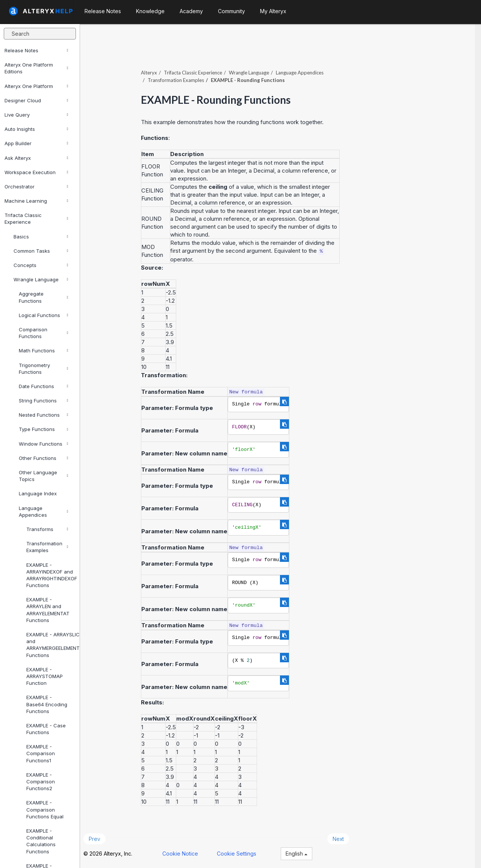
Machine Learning (36, 201)
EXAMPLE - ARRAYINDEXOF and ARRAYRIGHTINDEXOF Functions (50, 575)
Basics (41, 237)
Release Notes (36, 50)
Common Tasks (41, 251)
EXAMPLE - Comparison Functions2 (41, 782)
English (303, 852)
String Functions (43, 401)
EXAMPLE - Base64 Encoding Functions (47, 704)
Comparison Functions (43, 333)
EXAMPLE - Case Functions (46, 729)
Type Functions (43, 429)
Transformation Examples (47, 547)
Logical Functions (43, 315)
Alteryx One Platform (36, 86)
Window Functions (43, 444)
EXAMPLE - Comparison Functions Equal (45, 809)
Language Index (38, 493)
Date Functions (43, 386)
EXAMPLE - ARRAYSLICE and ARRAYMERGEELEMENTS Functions (50, 645)
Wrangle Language (41, 279)
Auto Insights (36, 129)
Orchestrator (36, 187)
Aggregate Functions (43, 297)
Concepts (41, 265)
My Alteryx (273, 11)
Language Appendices (43, 511)
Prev (101, 837)
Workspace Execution (36, 172)
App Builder (36, 143)
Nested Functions (43, 415)
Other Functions (43, 458)
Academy (191, 11)
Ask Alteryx (36, 158)
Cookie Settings (243, 852)
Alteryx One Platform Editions (36, 68)
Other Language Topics (43, 476)
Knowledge (150, 11)
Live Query (36, 115)
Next (344, 837)
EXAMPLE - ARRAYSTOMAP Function (45, 676)
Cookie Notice (186, 852)
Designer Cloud (36, 100)
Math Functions (43, 351)
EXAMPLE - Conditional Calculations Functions (41, 841)
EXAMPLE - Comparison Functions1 (41, 753)
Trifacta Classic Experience (36, 219)
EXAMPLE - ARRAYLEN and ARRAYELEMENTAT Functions (48, 610)
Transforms (47, 529)
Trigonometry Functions (43, 369)
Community (231, 11)
